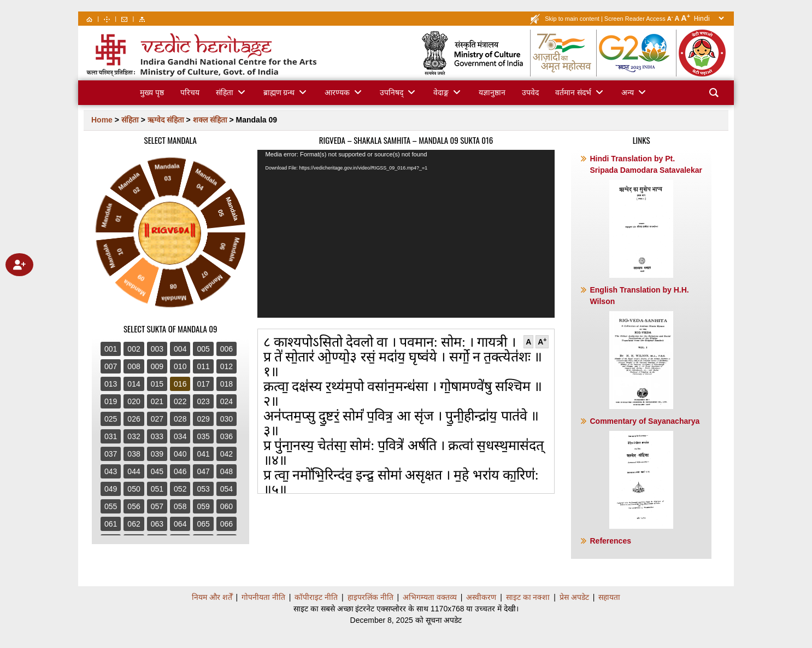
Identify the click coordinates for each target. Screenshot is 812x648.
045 (157, 471)
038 (134, 454)
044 (134, 471)
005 (203, 349)
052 (180, 489)
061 (111, 524)
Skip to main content (572, 19)
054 (226, 489)
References (610, 541)
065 (203, 524)
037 (111, 454)
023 (203, 401)
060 (226, 506)
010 (180, 366)
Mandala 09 (257, 120)
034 (180, 436)
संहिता (130, 120)
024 (226, 401)
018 (226, 384)
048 (226, 471)
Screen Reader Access (635, 19)
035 (203, 436)
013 (111, 384)
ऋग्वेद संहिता (166, 120)
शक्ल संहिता (210, 120)
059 (203, 506)
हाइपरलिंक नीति (370, 597)
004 (180, 349)
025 (111, 419)
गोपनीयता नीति (263, 597)
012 (226, 366)
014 (134, 384)
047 (203, 471)
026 (134, 419)
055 (111, 506)
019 (111, 401)
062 (134, 524)
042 (226, 454)
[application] (406, 234)
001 (111, 349)
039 (157, 454)
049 (111, 489)
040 (180, 454)
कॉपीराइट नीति (316, 597)
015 (157, 384)
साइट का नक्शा (528, 597)
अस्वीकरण (481, 597)
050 (134, 489)
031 (111, 436)
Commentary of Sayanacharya (645, 473)
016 (180, 384)
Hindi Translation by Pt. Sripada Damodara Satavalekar (646, 216)
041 (203, 454)
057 (157, 506)
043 (111, 471)
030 (226, 419)
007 (111, 366)
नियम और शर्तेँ (212, 597)
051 (157, 489)
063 (157, 524)
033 (157, 436)
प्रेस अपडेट (574, 597)
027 (157, 419)
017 (203, 384)
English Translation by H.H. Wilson (639, 347)
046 (180, 471)
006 (226, 349)
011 (203, 366)
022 (180, 401)
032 (134, 436)
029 (203, 419)
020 (134, 401)
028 (180, 419)
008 (134, 366)
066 (226, 524)
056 (134, 506)
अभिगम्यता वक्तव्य (430, 597)
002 (134, 349)
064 (180, 524)
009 (157, 366)
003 (157, 349)
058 (180, 506)
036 (226, 436)
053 (203, 489)
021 (157, 401)
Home (102, 120)
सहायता (609, 597)
